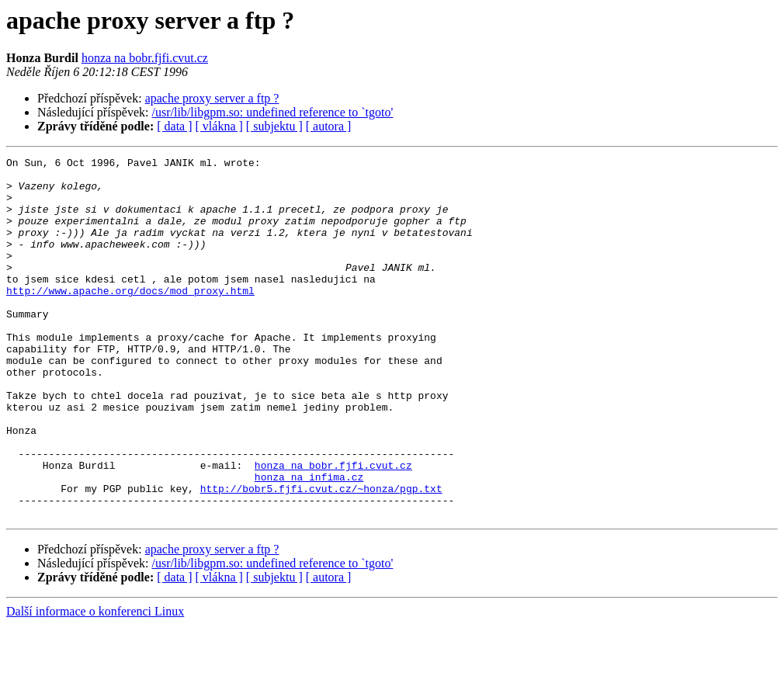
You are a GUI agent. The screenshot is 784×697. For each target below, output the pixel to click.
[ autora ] (329, 126)
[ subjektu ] (274, 126)
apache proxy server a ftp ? (212, 98)
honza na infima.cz (309, 542)
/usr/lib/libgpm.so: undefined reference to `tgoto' (273, 112)
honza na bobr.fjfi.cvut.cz (145, 58)
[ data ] (174, 126)
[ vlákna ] (219, 126)
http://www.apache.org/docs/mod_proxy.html (130, 318)
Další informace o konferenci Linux (95, 683)
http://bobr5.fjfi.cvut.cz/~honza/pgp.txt (321, 556)
